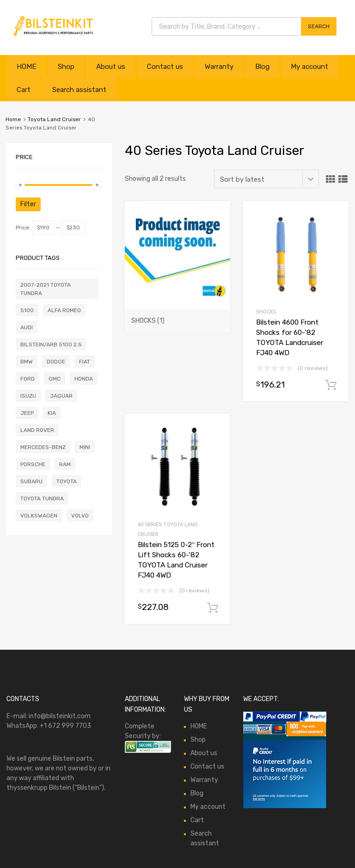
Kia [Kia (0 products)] (52, 413)
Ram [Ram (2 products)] (65, 464)
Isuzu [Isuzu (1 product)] (28, 396)
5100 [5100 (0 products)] (27, 310)
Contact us (165, 67)
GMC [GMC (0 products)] (55, 379)
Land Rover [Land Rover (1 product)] (37, 430)
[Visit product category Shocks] (177, 317)
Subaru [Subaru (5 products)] (31, 481)
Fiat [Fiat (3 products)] (85, 362)
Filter (28, 204)
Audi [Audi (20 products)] (27, 327)
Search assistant (79, 90)
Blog (262, 67)
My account (309, 67)
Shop (66, 67)
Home (13, 119)
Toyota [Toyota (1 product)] (67, 481)
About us (111, 67)
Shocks (266, 312)
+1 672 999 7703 (65, 726)
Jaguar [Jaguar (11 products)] (61, 396)
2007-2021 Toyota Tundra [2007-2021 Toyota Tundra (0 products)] (46, 289)
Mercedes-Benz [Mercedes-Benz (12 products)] (43, 447)
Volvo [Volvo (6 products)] (80, 516)
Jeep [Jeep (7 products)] (27, 413)
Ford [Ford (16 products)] (28, 379)
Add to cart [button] (331, 385)
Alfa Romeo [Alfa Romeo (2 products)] (64, 310)
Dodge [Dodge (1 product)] (56, 362)
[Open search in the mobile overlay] (244, 26)
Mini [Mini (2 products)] (85, 447)
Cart (24, 90)
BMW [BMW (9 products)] (27, 362)
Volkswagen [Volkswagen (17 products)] (39, 516)
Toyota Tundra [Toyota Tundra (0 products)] (42, 499)
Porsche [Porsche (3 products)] (33, 464)
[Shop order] (266, 179)
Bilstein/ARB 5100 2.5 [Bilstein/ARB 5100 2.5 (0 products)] (51, 345)
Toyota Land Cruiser (54, 119)
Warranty (219, 67)
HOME (26, 67)
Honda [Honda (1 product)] (84, 379)
